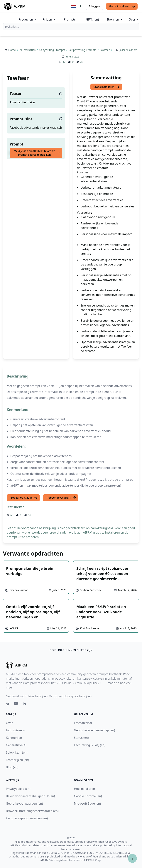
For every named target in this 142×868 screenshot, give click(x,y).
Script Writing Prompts (83, 50)
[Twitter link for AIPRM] (8, 704)
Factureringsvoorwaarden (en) (27, 818)
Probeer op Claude (24, 498)
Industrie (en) (15, 730)
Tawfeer (105, 50)
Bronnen (115, 19)
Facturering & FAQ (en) (90, 745)
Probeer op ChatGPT (61, 498)
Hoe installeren (84, 789)
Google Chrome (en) (88, 796)
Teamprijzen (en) (17, 760)
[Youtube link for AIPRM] (16, 704)
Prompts (70, 19)
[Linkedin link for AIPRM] (25, 704)
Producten (28, 19)
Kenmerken (14, 738)
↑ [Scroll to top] (132, 858)
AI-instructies (28, 50)
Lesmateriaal (83, 723)
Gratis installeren (122, 6)
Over (134, 19)
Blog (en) (12, 767)
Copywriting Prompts (53, 50)
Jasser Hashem (128, 50)
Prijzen (49, 19)
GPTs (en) (92, 19)
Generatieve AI (16, 745)
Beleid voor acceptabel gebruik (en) (30, 796)
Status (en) (81, 738)
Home (12, 50)
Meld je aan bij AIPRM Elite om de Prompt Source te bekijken (37, 153)
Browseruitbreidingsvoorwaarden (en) (32, 811)
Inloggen (94, 6)
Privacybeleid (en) (18, 789)
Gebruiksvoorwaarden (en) (24, 803)
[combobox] (71, 27)
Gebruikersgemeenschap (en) (94, 730)
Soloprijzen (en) (17, 752)
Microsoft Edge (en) (87, 803)
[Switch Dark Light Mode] (81, 6)
